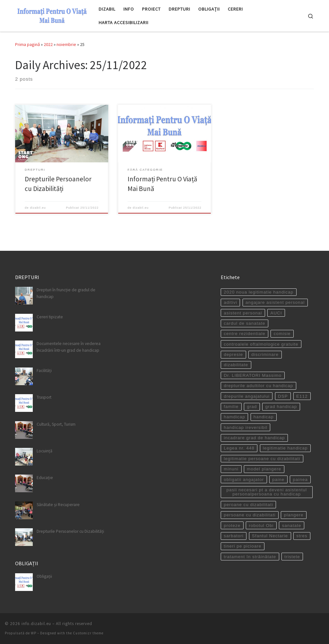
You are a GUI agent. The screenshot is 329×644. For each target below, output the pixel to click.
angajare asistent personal (275, 302)
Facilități (44, 371)
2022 (48, 44)
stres (302, 536)
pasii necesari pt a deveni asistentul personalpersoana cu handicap (267, 492)
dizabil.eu (38, 208)
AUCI (276, 313)
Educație (45, 478)
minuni (231, 469)
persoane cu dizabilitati (249, 515)
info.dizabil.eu (36, 624)
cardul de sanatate (244, 323)
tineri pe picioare (242, 546)
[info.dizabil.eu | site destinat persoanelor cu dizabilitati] (52, 15)
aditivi (230, 302)
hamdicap (234, 417)
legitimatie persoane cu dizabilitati (262, 459)
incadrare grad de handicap (254, 438)
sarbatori (234, 536)
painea (300, 479)
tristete (292, 557)
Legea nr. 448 (239, 448)
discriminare (265, 354)
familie (231, 407)
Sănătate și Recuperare (58, 505)
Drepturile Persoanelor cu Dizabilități (70, 531)
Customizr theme (88, 633)
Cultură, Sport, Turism (56, 424)
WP (34, 633)
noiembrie (66, 44)
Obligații (44, 576)
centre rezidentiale (244, 334)
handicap (264, 417)
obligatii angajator (244, 479)
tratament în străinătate (250, 557)
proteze (232, 525)
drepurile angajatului (247, 396)
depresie (233, 354)
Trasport (44, 397)
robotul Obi (261, 525)
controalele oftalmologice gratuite (261, 344)
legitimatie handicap (285, 448)
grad (252, 407)
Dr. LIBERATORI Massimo (253, 375)
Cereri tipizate (50, 317)
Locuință (44, 451)
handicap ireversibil (245, 427)
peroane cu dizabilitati (248, 505)
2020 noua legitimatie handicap (258, 292)
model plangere (264, 469)
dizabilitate (236, 365)
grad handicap (281, 407)
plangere (294, 515)
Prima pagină (27, 44)
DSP (283, 396)
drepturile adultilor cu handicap (258, 386)
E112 (302, 396)
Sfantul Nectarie (270, 536)
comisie (282, 334)
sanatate (292, 525)
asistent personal (243, 313)
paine (278, 479)
